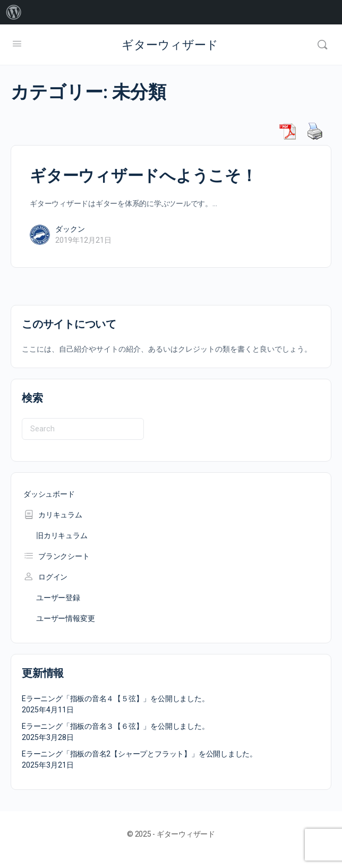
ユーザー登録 (58, 598)
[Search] (322, 45)
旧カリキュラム (62, 535)
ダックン (70, 229)
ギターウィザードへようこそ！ (143, 176)
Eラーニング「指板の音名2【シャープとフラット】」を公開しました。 (139, 754)
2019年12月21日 (83, 240)
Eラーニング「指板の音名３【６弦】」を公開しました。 (116, 726)
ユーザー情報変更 (65, 618)
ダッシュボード (49, 494)
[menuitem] (14, 12)
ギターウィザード (170, 45)
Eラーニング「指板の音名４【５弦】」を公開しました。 (116, 699)
